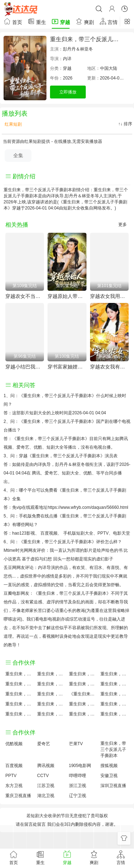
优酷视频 (14, 744)
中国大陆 (109, 68)
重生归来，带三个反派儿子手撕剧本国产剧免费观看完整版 (115, 694)
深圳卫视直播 (113, 786)
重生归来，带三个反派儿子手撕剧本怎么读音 (19, 694)
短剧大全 (72, 208)
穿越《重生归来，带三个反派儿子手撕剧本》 (62, 456)
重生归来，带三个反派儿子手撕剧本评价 (19, 674)
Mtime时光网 (16, 550)
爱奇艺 (51, 473)
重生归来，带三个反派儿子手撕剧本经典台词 (115, 704)
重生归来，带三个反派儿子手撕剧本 (113, 749)
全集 (18, 155)
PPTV (103, 533)
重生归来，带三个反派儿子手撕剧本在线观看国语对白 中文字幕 (115, 714)
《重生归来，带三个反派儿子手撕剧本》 (58, 396)
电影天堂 (121, 533)
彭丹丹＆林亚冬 (78, 49)
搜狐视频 (109, 766)
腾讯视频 (46, 766)
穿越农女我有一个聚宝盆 (109, 367)
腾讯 (36, 473)
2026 (68, 78)
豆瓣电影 (12, 593)
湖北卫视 (46, 796)
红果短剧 (13, 124)
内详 (67, 59)
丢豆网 (10, 568)
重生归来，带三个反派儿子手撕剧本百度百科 (51, 684)
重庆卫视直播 (18, 796)
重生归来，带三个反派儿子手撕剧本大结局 (83, 674)
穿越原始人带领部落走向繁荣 (67, 296)
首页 (13, 21)
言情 (109, 21)
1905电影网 (80, 766)
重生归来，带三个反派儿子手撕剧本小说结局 (51, 694)
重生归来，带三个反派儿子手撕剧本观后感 (19, 714)
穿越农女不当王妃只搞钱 (25, 296)
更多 (123, 225)
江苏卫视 (46, 786)
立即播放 (68, 92)
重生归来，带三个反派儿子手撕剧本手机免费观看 (83, 704)
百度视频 (49, 533)
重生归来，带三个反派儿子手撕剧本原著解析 (51, 704)
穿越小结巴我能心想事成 (25, 367)
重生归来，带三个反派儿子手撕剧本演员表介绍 (115, 684)
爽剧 (85, 21)
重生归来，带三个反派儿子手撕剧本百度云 (83, 684)
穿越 (61, 21)
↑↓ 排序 (125, 124)
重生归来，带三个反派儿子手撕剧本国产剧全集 (19, 684)
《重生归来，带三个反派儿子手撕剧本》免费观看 (83, 694)
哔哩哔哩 (78, 776)
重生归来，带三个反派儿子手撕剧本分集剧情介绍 (83, 714)
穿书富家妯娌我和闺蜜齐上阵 (67, 367)
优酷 (88, 473)
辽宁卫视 (78, 796)
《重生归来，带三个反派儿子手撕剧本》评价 (62, 542)
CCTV (43, 776)
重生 (37, 21)
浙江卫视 (78, 786)
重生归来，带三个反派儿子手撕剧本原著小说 (51, 674)
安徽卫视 (109, 776)
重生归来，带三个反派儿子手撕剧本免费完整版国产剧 (51, 714)
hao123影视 (24, 533)
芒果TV (76, 744)
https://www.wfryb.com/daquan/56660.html (88, 507)
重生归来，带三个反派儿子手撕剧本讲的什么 (115, 674)
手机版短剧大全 (78, 533)
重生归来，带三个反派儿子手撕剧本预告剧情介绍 (19, 704)
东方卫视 (14, 786)
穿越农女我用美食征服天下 (109, 296)
